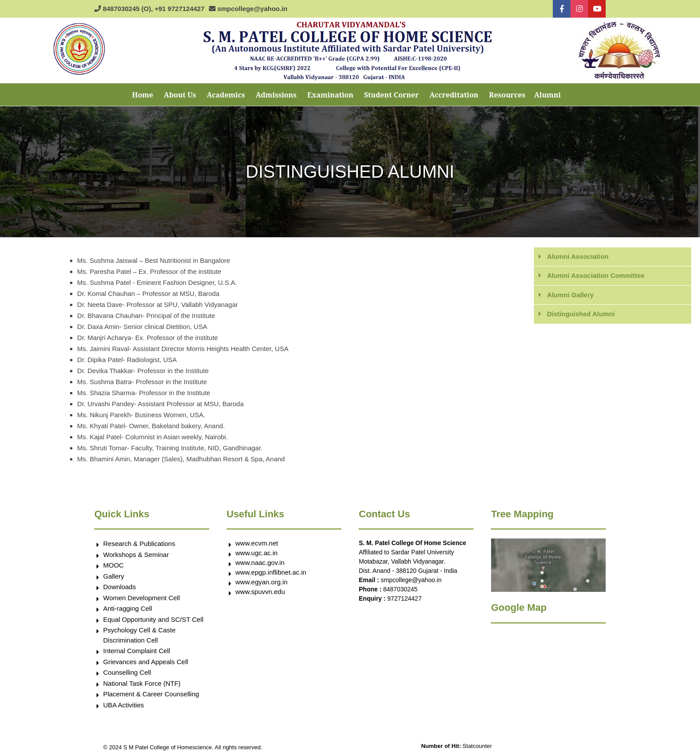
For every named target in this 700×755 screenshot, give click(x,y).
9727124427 (405, 598)
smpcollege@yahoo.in (411, 580)
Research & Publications (139, 544)
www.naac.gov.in (260, 563)
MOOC (114, 565)
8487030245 (400, 589)
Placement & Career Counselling (151, 694)
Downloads (119, 587)
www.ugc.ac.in (257, 553)
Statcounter (477, 746)
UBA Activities (124, 705)
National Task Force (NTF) (142, 683)
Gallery (114, 576)
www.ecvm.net (257, 543)
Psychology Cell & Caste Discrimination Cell (139, 635)
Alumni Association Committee (596, 275)
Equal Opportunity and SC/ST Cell (153, 619)
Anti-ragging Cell (128, 608)
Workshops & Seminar (136, 555)
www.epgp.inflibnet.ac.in (271, 572)
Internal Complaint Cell (137, 651)
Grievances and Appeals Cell (146, 662)
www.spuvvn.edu (260, 592)
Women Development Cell (141, 598)
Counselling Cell (127, 672)
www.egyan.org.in (261, 582)
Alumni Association (578, 256)
